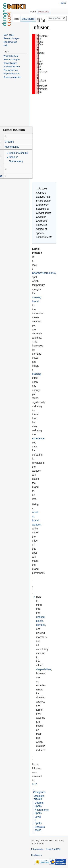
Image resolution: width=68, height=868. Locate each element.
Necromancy (12, 147)
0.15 (35, 784)
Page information (12, 74)
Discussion (44, 12)
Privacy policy (37, 849)
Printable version (12, 67)
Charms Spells (39, 804)
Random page (10, 42)
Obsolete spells (40, 829)
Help (6, 45)
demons (41, 625)
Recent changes (11, 38)
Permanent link (11, 70)
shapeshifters (44, 669)
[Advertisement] (51, 71)
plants (39, 621)
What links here (11, 56)
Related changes (12, 59)
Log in (63, 3)
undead (40, 617)
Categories (39, 792)
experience (38, 438)
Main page (9, 35)
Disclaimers (36, 855)
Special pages (10, 63)
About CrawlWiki (53, 849)
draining (37, 374)
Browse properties (12, 77)
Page (33, 12)
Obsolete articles (39, 798)
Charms (9, 142)
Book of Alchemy (18, 153)
